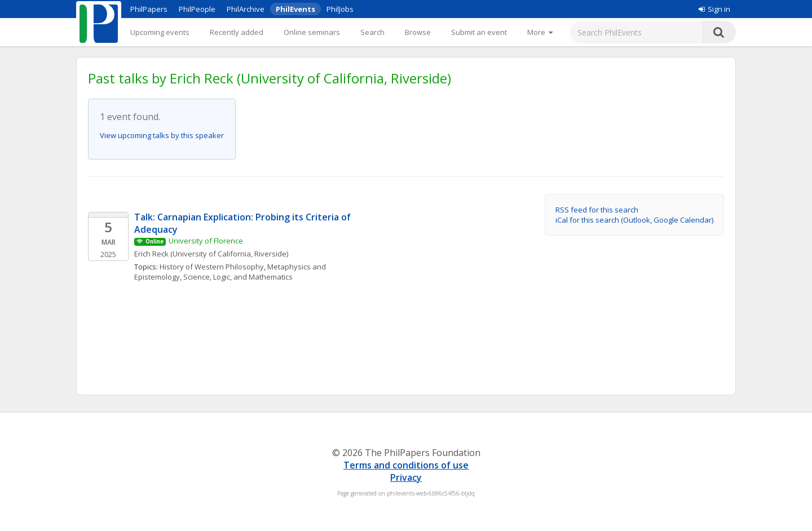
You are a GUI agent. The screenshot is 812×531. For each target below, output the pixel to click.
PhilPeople (197, 9)
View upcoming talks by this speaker (162, 135)
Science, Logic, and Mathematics (238, 277)
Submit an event (479, 32)
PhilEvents (295, 9)
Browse (418, 32)
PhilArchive (246, 9)
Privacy (406, 477)
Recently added (237, 32)
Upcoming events (160, 32)
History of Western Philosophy (212, 267)
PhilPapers (149, 9)
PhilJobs (340, 9)
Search (372, 32)
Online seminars (312, 32)
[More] (540, 32)
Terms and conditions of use (406, 465)
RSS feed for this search (597, 210)
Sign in (714, 9)
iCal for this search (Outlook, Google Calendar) (634, 220)
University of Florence (206, 241)
